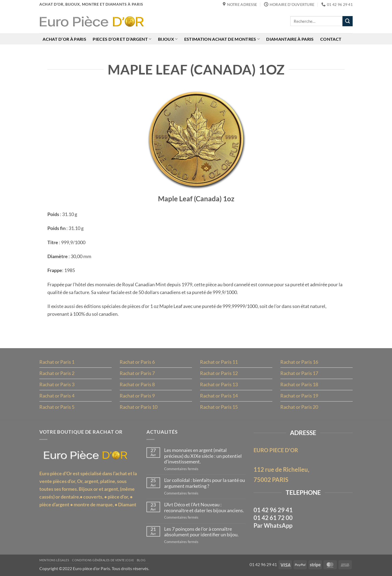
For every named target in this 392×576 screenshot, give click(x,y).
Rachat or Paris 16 (299, 362)
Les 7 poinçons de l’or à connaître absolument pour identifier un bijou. (201, 532)
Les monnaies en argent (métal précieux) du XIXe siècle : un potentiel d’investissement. (203, 456)
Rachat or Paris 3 (57, 384)
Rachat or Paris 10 (139, 407)
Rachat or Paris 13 (219, 384)
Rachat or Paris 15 (219, 407)
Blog (141, 560)
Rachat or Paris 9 (137, 396)
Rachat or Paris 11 (219, 362)
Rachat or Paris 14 (219, 396)
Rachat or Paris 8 (137, 384)
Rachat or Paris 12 (219, 373)
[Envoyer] (348, 21)
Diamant (127, 504)
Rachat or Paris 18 (299, 384)
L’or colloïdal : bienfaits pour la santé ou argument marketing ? (205, 483)
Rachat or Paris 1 (57, 362)
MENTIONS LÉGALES (54, 560)
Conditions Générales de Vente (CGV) (103, 560)
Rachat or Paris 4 (57, 396)
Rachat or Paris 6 (137, 362)
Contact (331, 39)
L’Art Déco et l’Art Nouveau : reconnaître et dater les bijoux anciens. (204, 508)
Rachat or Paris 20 (299, 407)
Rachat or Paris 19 (299, 396)
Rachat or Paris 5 (57, 407)
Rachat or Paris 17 (299, 373)
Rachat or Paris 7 (137, 373)
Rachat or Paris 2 (57, 373)
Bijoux (168, 39)
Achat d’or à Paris (64, 39)
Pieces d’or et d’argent (122, 39)
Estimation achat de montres (222, 39)
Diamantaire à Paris (290, 39)
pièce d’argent (54, 504)
